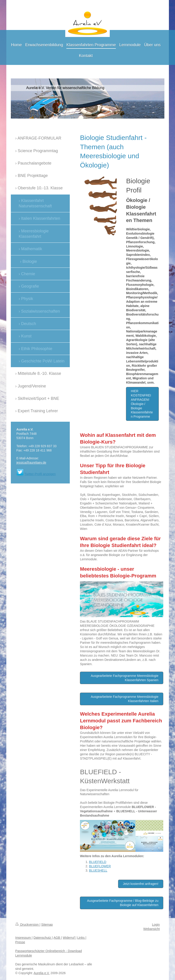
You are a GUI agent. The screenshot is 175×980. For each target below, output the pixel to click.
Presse (20, 942)
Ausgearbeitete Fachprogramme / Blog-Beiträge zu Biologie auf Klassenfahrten (123, 903)
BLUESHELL (98, 870)
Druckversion (27, 925)
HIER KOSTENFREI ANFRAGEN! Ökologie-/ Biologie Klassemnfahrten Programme (142, 404)
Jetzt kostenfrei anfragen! (141, 884)
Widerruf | (70, 938)
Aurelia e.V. (42, 973)
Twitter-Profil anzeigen (40, 474)
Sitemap (47, 925)
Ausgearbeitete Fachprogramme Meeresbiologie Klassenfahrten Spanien (125, 678)
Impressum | (24, 938)
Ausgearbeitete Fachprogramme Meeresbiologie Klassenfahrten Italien (125, 699)
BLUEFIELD (98, 862)
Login (156, 925)
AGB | (58, 938)
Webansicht (152, 929)
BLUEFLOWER (100, 866)
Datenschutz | (43, 938)
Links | (82, 938)
